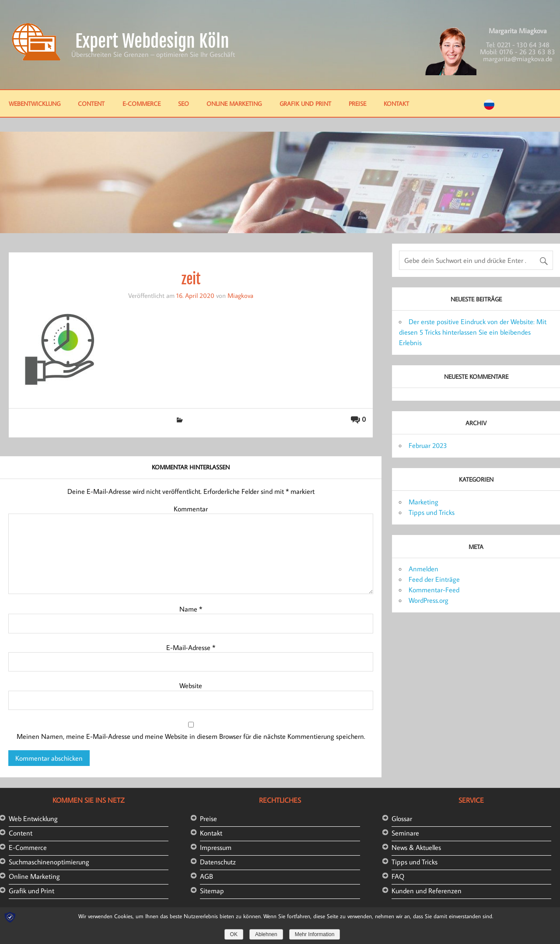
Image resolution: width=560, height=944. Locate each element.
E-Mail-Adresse (191, 647)
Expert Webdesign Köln (152, 41)
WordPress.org (429, 600)
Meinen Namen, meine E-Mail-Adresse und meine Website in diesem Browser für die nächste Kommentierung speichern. (191, 736)
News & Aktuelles (416, 847)
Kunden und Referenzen (427, 891)
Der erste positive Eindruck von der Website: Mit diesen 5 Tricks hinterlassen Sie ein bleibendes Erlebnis (473, 332)
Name (191, 609)
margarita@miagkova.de (518, 59)
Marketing (423, 502)
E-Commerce (142, 103)
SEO (184, 103)
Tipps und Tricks (432, 512)
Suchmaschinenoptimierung (49, 862)
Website (191, 685)
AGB (206, 876)
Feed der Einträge (434, 579)
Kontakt (396, 103)
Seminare (405, 833)
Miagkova (240, 295)
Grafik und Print (305, 103)
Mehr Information (315, 934)
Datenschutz (218, 862)
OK (234, 934)
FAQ (398, 876)
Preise (357, 103)
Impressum (216, 847)
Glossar (402, 818)
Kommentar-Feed (434, 590)
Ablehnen (266, 934)
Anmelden (423, 569)
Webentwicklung (35, 103)
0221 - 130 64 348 (523, 45)
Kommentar (191, 509)
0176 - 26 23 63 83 (527, 52)
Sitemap (212, 891)
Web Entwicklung (33, 818)
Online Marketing (234, 103)
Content (91, 103)
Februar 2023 (428, 445)
